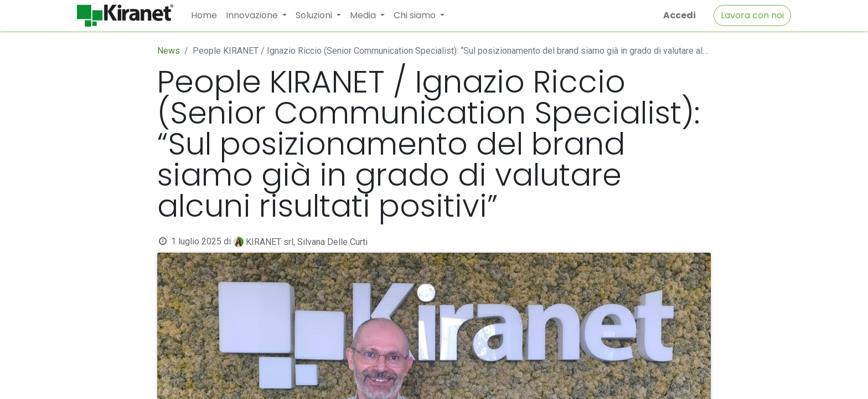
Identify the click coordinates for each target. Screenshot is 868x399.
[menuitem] (204, 16)
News (169, 51)
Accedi (680, 15)
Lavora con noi (752, 15)
